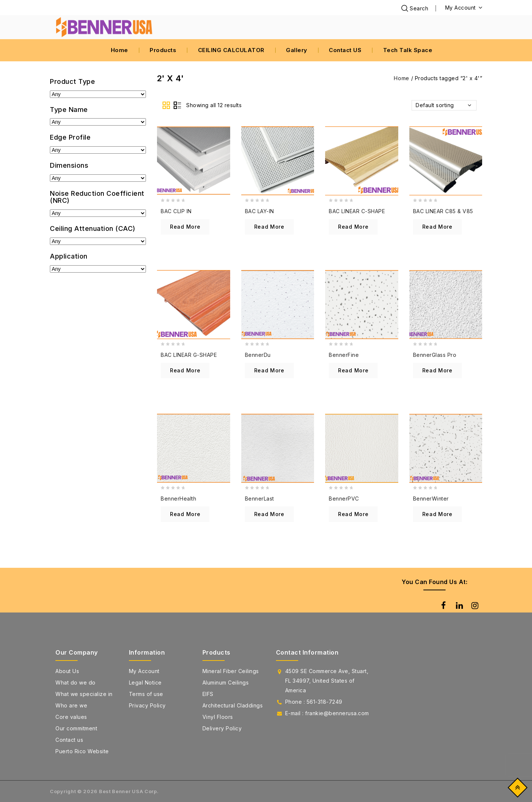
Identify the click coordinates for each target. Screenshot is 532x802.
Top (516, 789)
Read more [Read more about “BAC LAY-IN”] (269, 227)
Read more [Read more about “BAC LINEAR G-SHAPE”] (185, 370)
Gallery (297, 50)
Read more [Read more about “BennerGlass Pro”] (437, 370)
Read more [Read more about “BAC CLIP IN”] (185, 227)
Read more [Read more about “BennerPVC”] (353, 514)
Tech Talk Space (408, 50)
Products (163, 50)
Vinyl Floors (218, 717)
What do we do (76, 682)
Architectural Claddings (233, 705)
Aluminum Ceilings (226, 682)
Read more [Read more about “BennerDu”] (269, 370)
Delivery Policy (222, 728)
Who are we (71, 705)
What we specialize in (84, 694)
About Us (67, 671)
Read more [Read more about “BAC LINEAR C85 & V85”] (437, 227)
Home (120, 50)
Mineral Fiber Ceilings (231, 671)
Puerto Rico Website (82, 751)
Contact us (69, 740)
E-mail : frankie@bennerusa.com (327, 713)
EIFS (208, 694)
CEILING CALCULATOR (231, 50)
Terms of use (146, 694)
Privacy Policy (147, 705)
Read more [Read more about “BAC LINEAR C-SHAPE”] (353, 227)
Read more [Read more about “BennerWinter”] (437, 514)
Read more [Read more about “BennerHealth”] (185, 514)
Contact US (345, 50)
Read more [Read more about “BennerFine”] (353, 370)
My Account (144, 671)
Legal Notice (145, 682)
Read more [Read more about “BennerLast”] (269, 514)
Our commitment (76, 728)
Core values (71, 717)
